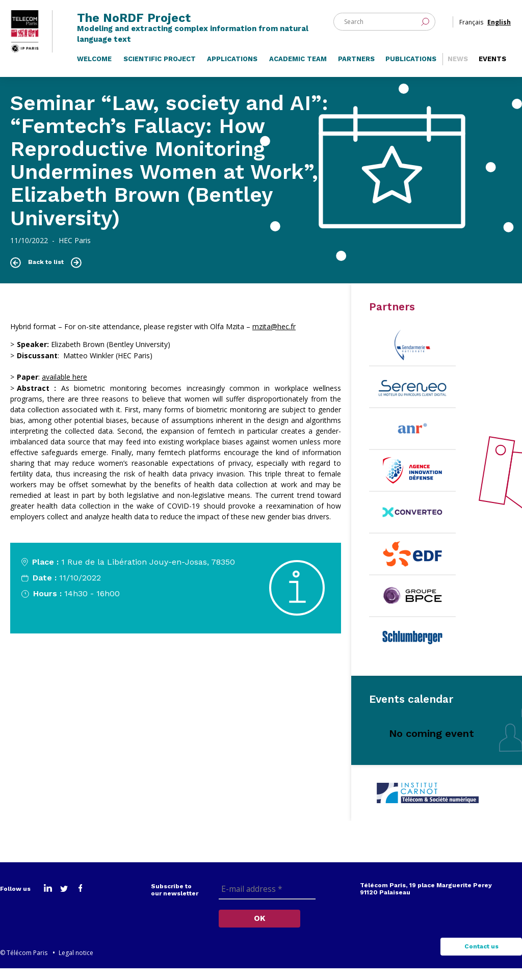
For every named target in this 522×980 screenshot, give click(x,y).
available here (64, 389)
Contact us (481, 958)
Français (471, 25)
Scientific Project (160, 70)
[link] (274, 338)
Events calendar (411, 711)
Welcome (94, 70)
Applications (232, 70)
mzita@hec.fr (274, 338)
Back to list (46, 274)
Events (492, 70)
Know (33, 626)
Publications (411, 70)
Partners (356, 70)
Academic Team (298, 70)
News (458, 70)
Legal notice (76, 964)
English (499, 25)
